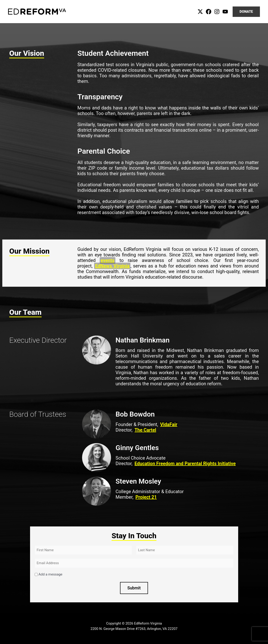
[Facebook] (209, 12)
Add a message (50, 574)
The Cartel (145, 430)
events (108, 260)
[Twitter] (200, 12)
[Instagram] (217, 12)
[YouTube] (225, 12)
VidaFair (169, 424)
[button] (246, 12)
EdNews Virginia (112, 266)
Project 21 (146, 497)
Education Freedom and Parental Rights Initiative (185, 464)
